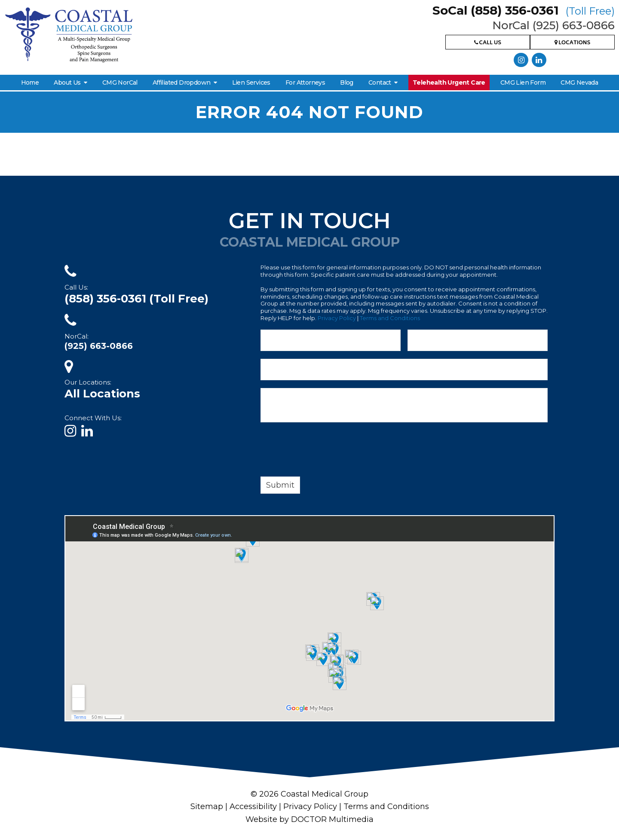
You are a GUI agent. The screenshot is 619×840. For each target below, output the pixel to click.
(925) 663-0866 (99, 346)
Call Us (488, 43)
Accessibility (253, 806)
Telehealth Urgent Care (449, 82)
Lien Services (251, 82)
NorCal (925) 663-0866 (553, 25)
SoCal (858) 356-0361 (524, 10)
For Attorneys (305, 82)
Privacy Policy (337, 318)
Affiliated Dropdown (182, 82)
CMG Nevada (579, 82)
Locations (573, 43)
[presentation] (326, 451)
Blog (347, 82)
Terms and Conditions (390, 318)
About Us (67, 82)
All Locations (102, 394)
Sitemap (207, 806)
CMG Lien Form (523, 82)
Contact (380, 82)
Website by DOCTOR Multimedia (309, 819)
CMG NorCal (120, 82)
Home (30, 82)
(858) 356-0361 (136, 299)
